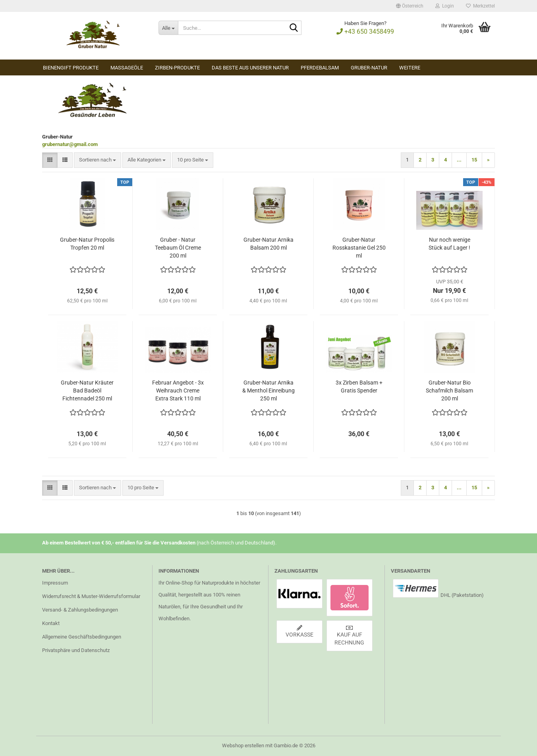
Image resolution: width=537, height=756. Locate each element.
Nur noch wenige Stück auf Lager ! (449, 244)
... (459, 160)
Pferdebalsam (320, 68)
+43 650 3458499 (365, 32)
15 (474, 160)
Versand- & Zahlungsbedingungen (80, 610)
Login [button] (445, 6)
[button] (410, 6)
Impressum (55, 583)
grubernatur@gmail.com (70, 144)
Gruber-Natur (369, 68)
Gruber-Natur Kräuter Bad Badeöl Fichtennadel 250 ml (87, 391)
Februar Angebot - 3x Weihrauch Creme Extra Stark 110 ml (178, 391)
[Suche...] (168, 28)
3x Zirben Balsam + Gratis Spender (359, 387)
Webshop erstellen (243, 745)
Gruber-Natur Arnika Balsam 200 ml (268, 244)
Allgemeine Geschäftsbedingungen (82, 637)
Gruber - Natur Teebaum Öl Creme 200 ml (178, 248)
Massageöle (127, 68)
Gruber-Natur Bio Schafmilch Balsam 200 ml (449, 391)
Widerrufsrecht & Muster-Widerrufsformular (91, 596)
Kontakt (51, 623)
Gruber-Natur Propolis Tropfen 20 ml (87, 244)
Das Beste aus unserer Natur (250, 68)
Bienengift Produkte (71, 68)
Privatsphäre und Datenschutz (76, 650)
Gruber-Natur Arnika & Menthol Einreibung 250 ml (268, 391)
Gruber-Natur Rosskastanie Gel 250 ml (359, 248)
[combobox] (98, 160)
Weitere (410, 68)
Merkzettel (480, 6)
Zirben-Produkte (177, 68)
